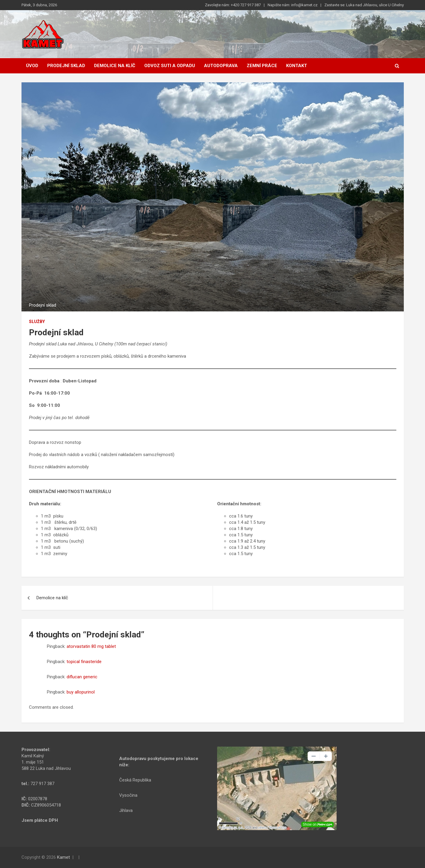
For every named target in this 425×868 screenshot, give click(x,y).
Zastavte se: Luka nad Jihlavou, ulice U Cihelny (364, 5)
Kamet (63, 857)
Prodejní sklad (66, 66)
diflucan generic (82, 677)
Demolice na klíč (115, 66)
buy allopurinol (81, 692)
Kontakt (297, 66)
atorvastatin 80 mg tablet (91, 646)
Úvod (32, 66)
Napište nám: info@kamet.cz (293, 5)
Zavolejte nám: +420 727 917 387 (233, 5)
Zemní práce (262, 66)
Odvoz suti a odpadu (170, 66)
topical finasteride (84, 662)
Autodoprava (221, 66)
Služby (37, 322)
